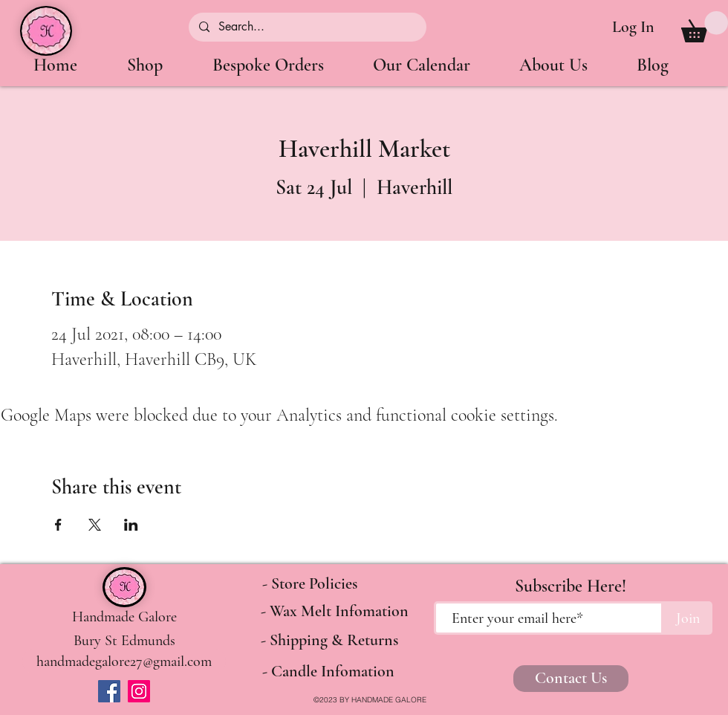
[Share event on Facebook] (58, 525)
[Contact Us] (571, 679)
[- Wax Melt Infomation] (335, 612)
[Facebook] (109, 691)
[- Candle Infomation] (328, 672)
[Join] (688, 618)
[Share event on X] (95, 525)
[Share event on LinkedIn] (131, 525)
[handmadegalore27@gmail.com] (124, 661)
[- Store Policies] (310, 584)
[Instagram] (139, 691)
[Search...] (307, 27)
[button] (705, 27)
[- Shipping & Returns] (329, 641)
